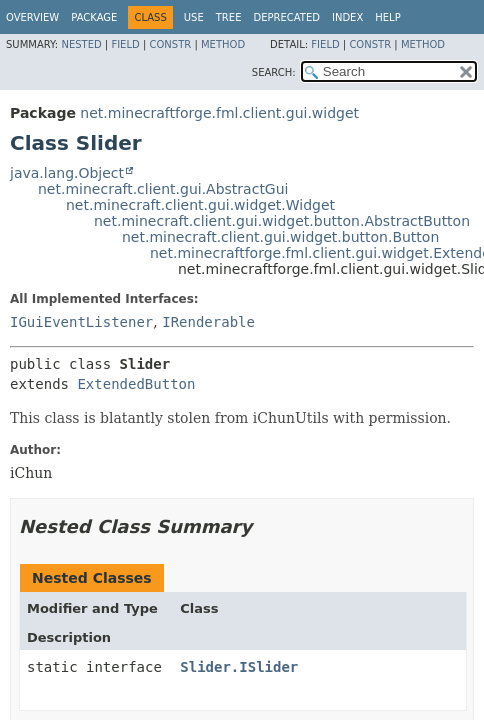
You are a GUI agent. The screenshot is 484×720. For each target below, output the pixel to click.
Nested (81, 44)
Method (223, 44)
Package (94, 17)
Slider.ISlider (239, 667)
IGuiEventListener (81, 322)
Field (125, 44)
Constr (170, 44)
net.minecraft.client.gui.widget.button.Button (280, 237)
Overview (32, 17)
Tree (229, 17)
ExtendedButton (136, 384)
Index (347, 17)
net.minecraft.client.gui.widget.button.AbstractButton (282, 221)
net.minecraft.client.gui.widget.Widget (200, 205)
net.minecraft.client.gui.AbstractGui (163, 189)
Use (194, 17)
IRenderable (208, 322)
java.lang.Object (67, 173)
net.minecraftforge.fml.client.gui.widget (219, 113)
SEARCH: (274, 72)
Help (387, 17)
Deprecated (286, 17)
